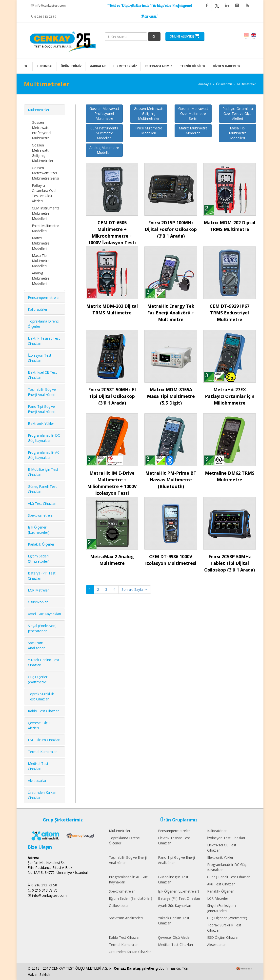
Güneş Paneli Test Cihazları (229, 877)
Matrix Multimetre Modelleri (193, 131)
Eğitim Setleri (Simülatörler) (130, 898)
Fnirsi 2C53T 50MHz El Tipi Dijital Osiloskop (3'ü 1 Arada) (112, 396)
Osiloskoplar (38, 602)
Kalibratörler (38, 309)
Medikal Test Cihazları (175, 945)
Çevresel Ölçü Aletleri (175, 937)
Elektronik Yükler (41, 423)
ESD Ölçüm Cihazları (44, 740)
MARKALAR (98, 66)
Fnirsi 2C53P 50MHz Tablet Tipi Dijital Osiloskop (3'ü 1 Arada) (230, 563)
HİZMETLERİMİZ (125, 66)
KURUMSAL (45, 66)
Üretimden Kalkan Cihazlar (130, 952)
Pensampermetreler (44, 297)
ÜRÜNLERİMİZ (71, 66)
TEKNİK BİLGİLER (193, 66)
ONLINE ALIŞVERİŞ (184, 36)
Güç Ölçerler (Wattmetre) (227, 918)
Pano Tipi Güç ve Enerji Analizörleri (176, 860)
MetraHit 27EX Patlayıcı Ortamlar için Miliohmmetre (230, 396)
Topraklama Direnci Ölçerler (125, 840)
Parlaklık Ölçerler (41, 544)
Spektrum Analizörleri (126, 918)
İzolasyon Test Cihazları (226, 838)
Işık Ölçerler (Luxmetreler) (179, 891)
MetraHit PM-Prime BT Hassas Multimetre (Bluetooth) (171, 480)
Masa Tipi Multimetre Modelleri (238, 133)
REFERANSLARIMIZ (159, 66)
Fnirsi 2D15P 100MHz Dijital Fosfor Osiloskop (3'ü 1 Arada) (171, 229)
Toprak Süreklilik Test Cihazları (224, 928)
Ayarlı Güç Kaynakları (44, 614)
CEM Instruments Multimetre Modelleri (104, 133)
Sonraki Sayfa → (135, 589)
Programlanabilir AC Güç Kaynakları (128, 879)
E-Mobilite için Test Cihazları (173, 879)
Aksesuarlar (37, 781)
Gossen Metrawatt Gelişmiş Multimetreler (149, 113)
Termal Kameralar (42, 752)
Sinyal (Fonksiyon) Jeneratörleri (221, 908)
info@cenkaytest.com (48, 5)
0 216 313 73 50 (44, 17)
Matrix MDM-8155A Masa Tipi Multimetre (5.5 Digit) (171, 396)
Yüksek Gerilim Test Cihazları (174, 920)
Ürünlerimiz (224, 84)
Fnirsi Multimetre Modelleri (149, 131)
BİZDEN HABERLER (227, 66)
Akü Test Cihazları (42, 503)
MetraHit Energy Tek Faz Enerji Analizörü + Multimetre (171, 313)
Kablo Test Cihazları (44, 711)
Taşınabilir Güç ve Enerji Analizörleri (128, 860)
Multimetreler (247, 84)
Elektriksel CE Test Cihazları (222, 848)
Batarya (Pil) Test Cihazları (179, 898)
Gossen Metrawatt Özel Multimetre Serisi (193, 113)
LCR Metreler (38, 590)
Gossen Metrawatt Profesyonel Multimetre (104, 113)
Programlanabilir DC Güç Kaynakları (227, 867)
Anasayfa (205, 84)
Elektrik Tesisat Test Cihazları (174, 840)
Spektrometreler (41, 515)
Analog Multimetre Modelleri (104, 150)
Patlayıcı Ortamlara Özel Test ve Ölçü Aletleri (238, 113)
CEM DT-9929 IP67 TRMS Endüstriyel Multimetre (230, 313)
